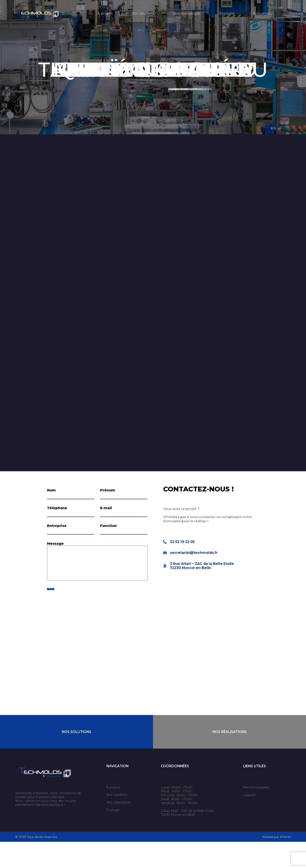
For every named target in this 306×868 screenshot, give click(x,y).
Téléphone (57, 515)
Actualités (262, 13)
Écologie (227, 13)
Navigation (117, 792)
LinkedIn (250, 821)
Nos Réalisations (229, 758)
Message (55, 565)
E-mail (106, 515)
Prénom (108, 490)
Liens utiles (255, 792)
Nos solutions (143, 13)
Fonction (108, 540)
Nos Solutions (76, 758)
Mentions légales (256, 813)
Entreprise (57, 540)
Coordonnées (175, 792)
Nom (51, 490)
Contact (296, 13)
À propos (105, 13)
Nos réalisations (187, 13)
